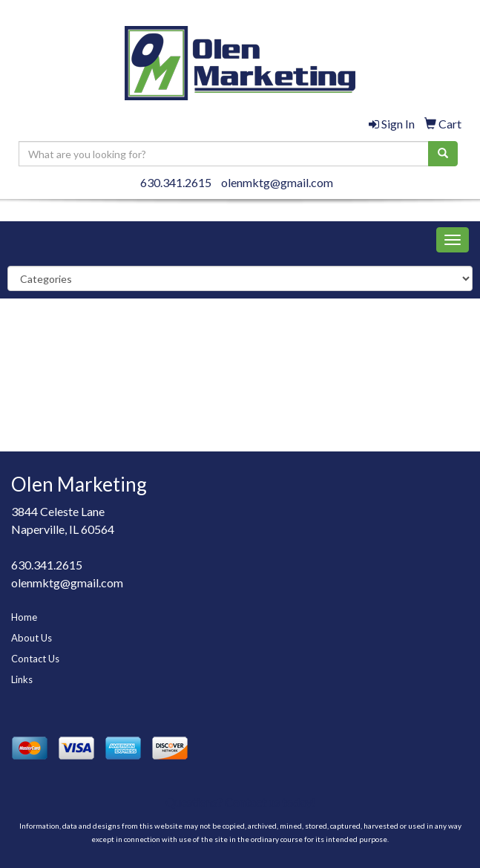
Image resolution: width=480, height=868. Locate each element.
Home (24, 617)
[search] (443, 154)
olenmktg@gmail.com (277, 182)
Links (22, 679)
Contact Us (35, 659)
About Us (32, 638)
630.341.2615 (176, 182)
